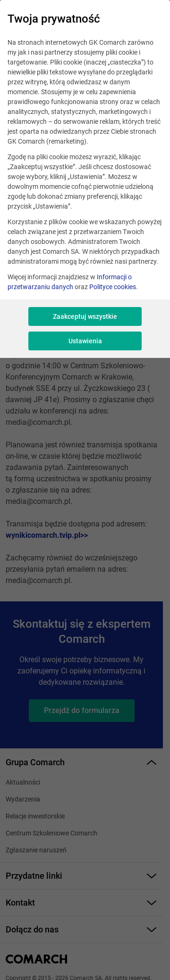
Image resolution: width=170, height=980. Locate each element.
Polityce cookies (113, 287)
